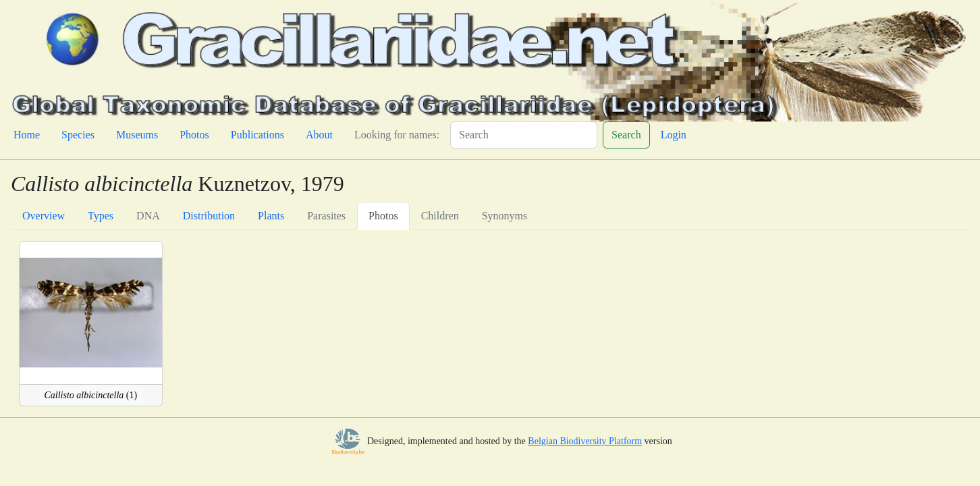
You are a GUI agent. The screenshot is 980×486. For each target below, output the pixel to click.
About (319, 135)
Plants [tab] (271, 216)
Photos (194, 135)
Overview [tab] (44, 216)
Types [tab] (101, 216)
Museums (137, 135)
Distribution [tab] (209, 216)
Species (78, 135)
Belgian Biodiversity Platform (585, 441)
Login (674, 135)
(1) (91, 395)
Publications (257, 135)
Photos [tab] (383, 216)
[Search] (524, 135)
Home (27, 135)
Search (626, 135)
